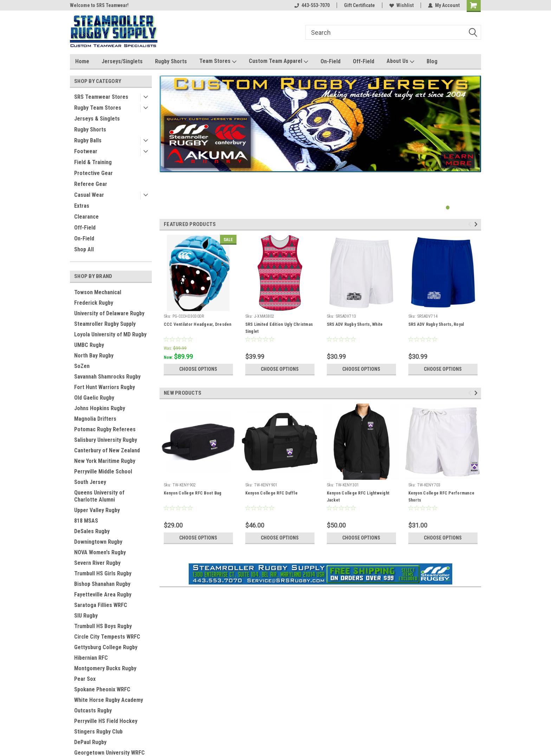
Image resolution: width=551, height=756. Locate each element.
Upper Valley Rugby (97, 510)
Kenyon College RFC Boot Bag (193, 493)
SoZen (82, 366)
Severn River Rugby (97, 563)
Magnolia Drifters (95, 419)
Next (477, 224)
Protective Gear (93, 173)
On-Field (330, 61)
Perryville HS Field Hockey (106, 721)
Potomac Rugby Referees (105, 429)
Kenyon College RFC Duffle (271, 493)
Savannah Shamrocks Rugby (107, 377)
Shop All (84, 249)
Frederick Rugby (94, 303)
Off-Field (364, 61)
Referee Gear (91, 184)
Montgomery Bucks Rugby (105, 668)
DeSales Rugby (92, 531)
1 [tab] (448, 208)
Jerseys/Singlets (122, 61)
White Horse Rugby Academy (109, 700)
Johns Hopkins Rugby (100, 408)
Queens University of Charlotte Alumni (99, 496)
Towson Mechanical (98, 292)
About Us (400, 61)
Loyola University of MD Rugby (110, 334)
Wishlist (401, 5)
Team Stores (218, 61)
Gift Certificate (359, 5)
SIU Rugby (86, 616)
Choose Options (198, 369)
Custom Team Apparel (278, 61)
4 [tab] (469, 208)
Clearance (86, 217)
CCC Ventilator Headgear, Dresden (198, 324)
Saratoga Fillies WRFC (101, 605)
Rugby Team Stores (98, 108)
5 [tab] (476, 208)
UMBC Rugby (89, 345)
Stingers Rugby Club (98, 732)
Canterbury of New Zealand (107, 450)
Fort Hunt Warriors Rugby (105, 387)
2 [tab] (455, 208)
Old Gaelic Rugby (94, 398)
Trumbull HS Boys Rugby (103, 626)
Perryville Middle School (103, 471)
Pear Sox (85, 679)
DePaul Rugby (90, 742)
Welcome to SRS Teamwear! (99, 5)
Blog (432, 61)
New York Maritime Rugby (105, 461)
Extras (82, 206)
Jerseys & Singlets (97, 119)
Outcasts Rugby (93, 710)
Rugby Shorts (171, 61)
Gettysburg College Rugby (106, 647)
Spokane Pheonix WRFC (102, 689)
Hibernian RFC (91, 658)
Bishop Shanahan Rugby (102, 584)
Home (82, 61)
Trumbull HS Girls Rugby (103, 573)
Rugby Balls (88, 140)
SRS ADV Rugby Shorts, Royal (436, 324)
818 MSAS (86, 521)
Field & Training (93, 162)
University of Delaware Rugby (109, 313)
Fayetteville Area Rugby (103, 595)
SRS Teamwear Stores (101, 97)
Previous (471, 224)
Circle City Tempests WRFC (107, 637)
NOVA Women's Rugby (100, 552)
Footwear (86, 151)
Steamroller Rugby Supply (105, 324)
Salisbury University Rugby (106, 440)
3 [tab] (462, 208)
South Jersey (90, 482)
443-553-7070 (312, 5)
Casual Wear (89, 195)
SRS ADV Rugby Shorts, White (355, 324)
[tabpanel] (320, 124)
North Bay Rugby (94, 356)
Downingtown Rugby (98, 542)
